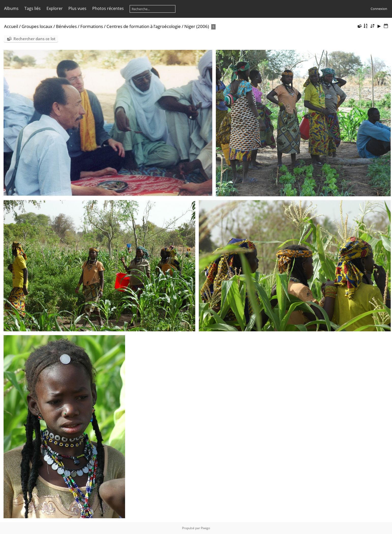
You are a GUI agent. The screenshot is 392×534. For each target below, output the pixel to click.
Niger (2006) (197, 26)
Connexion (379, 9)
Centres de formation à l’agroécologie (144, 26)
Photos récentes (108, 8)
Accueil (11, 26)
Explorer (55, 8)
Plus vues (77, 8)
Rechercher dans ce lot (34, 39)
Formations (92, 26)
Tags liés (33, 8)
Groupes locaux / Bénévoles (49, 26)
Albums (11, 8)
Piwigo (205, 528)
